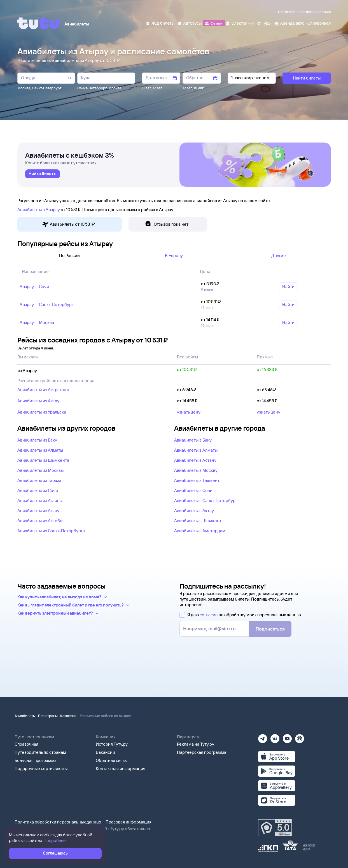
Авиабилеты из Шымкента (43, 460)
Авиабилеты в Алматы (196, 450)
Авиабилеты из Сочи (38, 490)
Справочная (26, 744)
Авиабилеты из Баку (37, 440)
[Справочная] (319, 23)
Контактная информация (121, 768)
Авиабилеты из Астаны (40, 501)
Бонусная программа (36, 760)
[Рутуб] (300, 737)
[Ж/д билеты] (160, 23)
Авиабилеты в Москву (196, 470)
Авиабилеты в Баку (193, 440)
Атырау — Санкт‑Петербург (47, 305)
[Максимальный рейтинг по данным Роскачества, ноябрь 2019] (275, 828)
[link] (43, 174)
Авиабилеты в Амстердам (200, 531)
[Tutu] (39, 23)
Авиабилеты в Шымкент (198, 521)
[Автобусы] (190, 23)
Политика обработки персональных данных (58, 822)
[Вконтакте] (275, 737)
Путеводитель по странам (40, 752)
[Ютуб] (287, 737)
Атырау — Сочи (34, 287)
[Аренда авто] (289, 23)
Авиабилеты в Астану (195, 460)
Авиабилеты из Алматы (40, 450)
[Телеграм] (263, 737)
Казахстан (69, 716)
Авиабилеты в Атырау (39, 210)
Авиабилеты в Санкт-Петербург (206, 501)
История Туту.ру (112, 744)
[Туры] (264, 23)
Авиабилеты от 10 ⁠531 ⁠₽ (68, 224)
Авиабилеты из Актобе (40, 521)
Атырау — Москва (37, 322)
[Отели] (214, 23)
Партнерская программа (202, 752)
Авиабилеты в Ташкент (197, 480)
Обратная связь (111, 760)
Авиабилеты (25, 716)
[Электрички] (240, 23)
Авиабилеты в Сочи (193, 490)
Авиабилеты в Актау (194, 511)
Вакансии (105, 752)
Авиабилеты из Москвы (40, 470)
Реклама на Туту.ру (196, 744)
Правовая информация (129, 822)
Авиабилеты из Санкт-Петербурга (51, 531)
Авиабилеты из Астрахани (43, 390)
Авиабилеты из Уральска (42, 412)
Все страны (48, 716)
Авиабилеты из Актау (38, 401)
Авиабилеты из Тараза (39, 480)
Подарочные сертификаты (41, 768)
